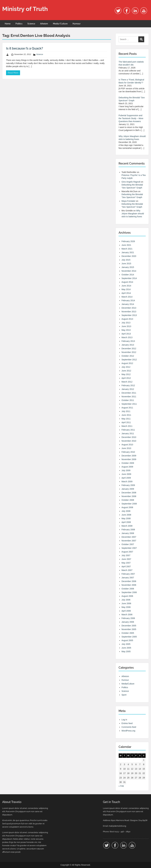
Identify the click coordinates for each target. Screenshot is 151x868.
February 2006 (128, 618)
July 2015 (126, 260)
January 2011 (128, 433)
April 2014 (126, 293)
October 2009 (128, 463)
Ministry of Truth (25, 9)
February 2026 (128, 241)
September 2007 (129, 548)
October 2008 (128, 500)
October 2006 (128, 589)
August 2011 (127, 408)
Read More (13, 73)
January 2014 (128, 304)
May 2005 (126, 651)
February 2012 (128, 385)
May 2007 (126, 563)
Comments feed (129, 727)
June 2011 (126, 415)
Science (31, 24)
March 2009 (127, 482)
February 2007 (128, 574)
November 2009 (129, 459)
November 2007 (129, 541)
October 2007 (128, 544)
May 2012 (126, 374)
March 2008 (127, 526)
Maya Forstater (128, 201)
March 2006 (127, 615)
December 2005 (129, 626)
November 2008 (129, 496)
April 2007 (126, 566)
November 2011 (129, 397)
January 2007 (128, 578)
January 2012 (128, 389)
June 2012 (126, 371)
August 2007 (127, 552)
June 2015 (126, 264)
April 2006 (126, 611)
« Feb (121, 786)
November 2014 (129, 271)
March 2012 (127, 382)
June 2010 (126, 448)
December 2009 (129, 456)
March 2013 (127, 337)
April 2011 (126, 422)
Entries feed (127, 723)
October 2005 (128, 633)
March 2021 (127, 249)
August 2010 (127, 445)
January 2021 (128, 252)
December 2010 (129, 437)
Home (8, 24)
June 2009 (126, 474)
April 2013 (126, 334)
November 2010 (129, 441)
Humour (77, 24)
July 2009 (126, 470)
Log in (124, 720)
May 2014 (126, 289)
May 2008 (126, 518)
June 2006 (126, 603)
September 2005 (129, 637)
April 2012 (126, 378)
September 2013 (129, 315)
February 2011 (128, 430)
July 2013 (126, 323)
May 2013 (126, 330)
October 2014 (128, 275)
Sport (124, 695)
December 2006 (129, 581)
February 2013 (128, 341)
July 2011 (126, 411)
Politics (19, 24)
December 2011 (129, 393)
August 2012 (127, 363)
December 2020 (129, 256)
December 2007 (129, 537)
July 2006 (126, 600)
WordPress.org (128, 731)
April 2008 (126, 522)
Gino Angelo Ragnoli (131, 182)
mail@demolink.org (117, 826)
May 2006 (126, 607)
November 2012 (129, 352)
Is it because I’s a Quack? (25, 48)
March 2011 (127, 426)
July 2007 (126, 555)
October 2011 (128, 400)
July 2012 (126, 367)
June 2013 (126, 326)
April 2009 (126, 478)
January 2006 (128, 622)
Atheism (44, 24)
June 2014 (126, 286)
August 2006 (127, 596)
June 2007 (126, 559)
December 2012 (129, 349)
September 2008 (129, 504)
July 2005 (126, 644)
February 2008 (128, 530)
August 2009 (127, 467)
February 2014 (128, 300)
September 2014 (129, 278)
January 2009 (128, 489)
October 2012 (128, 356)
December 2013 (129, 308)
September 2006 (129, 592)
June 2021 (126, 245)
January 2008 (128, 533)
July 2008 (126, 511)
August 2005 (127, 640)
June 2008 (126, 515)
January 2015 (128, 267)
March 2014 (127, 297)
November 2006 (129, 585)
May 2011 (126, 419)
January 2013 (128, 345)
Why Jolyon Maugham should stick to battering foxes (133, 214)
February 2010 (128, 452)
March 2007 (127, 570)
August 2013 (127, 319)
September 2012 (129, 360)
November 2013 (129, 312)
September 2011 (129, 404)
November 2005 (129, 629)
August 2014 (127, 282)
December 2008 (129, 493)
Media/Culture (60, 24)
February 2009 (128, 485)
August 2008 (127, 507)
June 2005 (126, 648)
